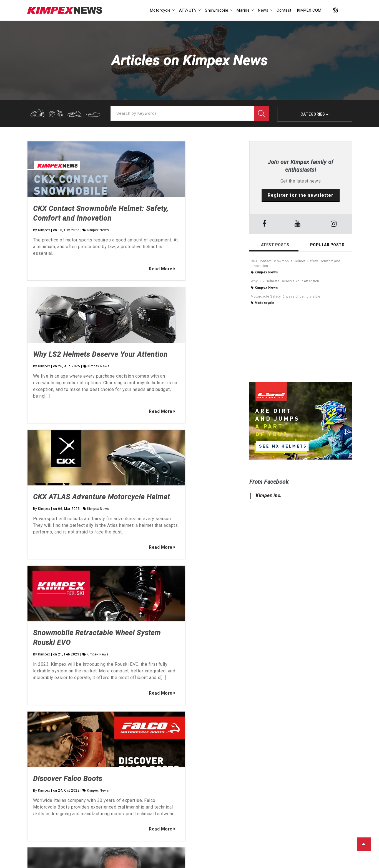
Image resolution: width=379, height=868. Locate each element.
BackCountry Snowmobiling (246, 802)
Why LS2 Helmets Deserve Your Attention (285, 281)
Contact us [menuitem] (39, 751)
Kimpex (44, 240)
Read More (104, 289)
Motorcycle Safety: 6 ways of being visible (286, 296)
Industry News (291, 802)
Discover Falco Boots (68, 535)
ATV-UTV (206, 802)
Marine (204, 812)
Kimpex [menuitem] (35, 726)
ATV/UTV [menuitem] (188, 10)
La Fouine (106, 812)
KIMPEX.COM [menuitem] (309, 10)
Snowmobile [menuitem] (217, 10)
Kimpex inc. (269, 496)
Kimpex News (98, 240)
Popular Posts (327, 245)
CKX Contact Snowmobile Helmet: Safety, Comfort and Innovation (75, 218)
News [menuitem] (263, 10)
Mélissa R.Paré (155, 802)
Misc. (223, 812)
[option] (134, 642)
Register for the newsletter (301, 195)
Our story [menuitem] (37, 734)
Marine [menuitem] (243, 10)
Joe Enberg (79, 812)
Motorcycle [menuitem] (160, 10)
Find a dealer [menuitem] (42, 743)
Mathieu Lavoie (120, 802)
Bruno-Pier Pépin (46, 812)
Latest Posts (274, 245)
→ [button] (238, 642)
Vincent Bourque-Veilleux (75, 802)
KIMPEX (52, 853)
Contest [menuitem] (284, 10)
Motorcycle (263, 303)
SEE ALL (130, 812)
